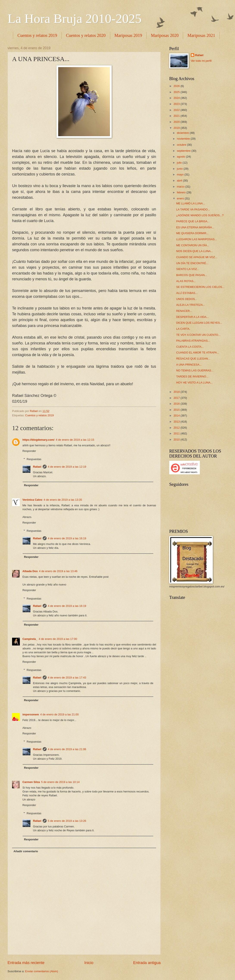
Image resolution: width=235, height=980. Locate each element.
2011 (177, 433)
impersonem (31, 714)
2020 (177, 122)
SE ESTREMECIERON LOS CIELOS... (200, 287)
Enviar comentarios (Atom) (42, 971)
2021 (177, 116)
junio (180, 169)
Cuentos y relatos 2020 (86, 35)
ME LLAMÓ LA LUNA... (191, 203)
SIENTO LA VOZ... (188, 269)
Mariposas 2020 (165, 35)
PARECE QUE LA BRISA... (193, 221)
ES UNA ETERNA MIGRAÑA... (195, 227)
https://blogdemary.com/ (38, 440)
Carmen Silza (31, 782)
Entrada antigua (147, 963)
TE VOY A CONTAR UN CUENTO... (198, 335)
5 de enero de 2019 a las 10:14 (60, 782)
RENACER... (184, 311)
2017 (177, 398)
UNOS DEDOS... (187, 299)
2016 (177, 404)
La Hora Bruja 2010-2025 (75, 19)
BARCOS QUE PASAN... (192, 275)
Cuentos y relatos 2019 (37, 35)
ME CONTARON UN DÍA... (193, 245)
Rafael (37, 467)
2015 (177, 410)
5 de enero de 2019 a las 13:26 (67, 821)
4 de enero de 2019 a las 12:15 (75, 440)
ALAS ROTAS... (186, 281)
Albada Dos (30, 571)
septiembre (184, 151)
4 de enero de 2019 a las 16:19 (67, 538)
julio (180, 163)
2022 (177, 110)
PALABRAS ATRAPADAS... (193, 341)
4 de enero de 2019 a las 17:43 (67, 678)
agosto (181, 157)
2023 (177, 104)
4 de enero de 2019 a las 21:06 (67, 749)
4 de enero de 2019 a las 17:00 (58, 639)
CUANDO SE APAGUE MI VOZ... (197, 257)
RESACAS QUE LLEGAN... (193, 359)
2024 (177, 98)
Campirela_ (30, 639)
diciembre (183, 133)
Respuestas (34, 459)
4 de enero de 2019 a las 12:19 (67, 467)
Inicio (89, 963)
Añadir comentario (26, 851)
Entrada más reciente (26, 963)
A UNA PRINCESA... (189, 365)
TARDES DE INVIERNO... (192, 376)
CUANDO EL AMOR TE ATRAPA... (198, 353)
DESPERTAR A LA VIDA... (192, 317)
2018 (177, 392)
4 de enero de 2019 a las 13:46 (58, 571)
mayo (181, 174)
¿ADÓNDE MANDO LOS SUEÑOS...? (200, 215)
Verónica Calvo (32, 500)
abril (180, 181)
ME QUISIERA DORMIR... (192, 233)
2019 (177, 128)
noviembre (184, 139)
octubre (182, 145)
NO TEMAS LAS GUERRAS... (195, 370)
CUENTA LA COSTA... (190, 347)
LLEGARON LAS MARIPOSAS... (197, 239)
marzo (181, 187)
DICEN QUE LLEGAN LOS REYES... (199, 323)
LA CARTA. (183, 329)
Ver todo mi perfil (201, 61)
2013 (177, 422)
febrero (182, 192)
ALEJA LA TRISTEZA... (191, 305)
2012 (177, 428)
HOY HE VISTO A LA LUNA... (194, 383)
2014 (177, 416)
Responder (29, 451)
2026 (177, 86)
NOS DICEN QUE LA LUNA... (194, 251)
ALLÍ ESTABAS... (187, 293)
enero (181, 198)
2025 (177, 92)
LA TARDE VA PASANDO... (193, 209)
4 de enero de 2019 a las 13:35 (63, 500)
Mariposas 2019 (128, 35)
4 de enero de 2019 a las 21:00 (60, 714)
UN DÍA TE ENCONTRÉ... (192, 263)
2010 (177, 440)
